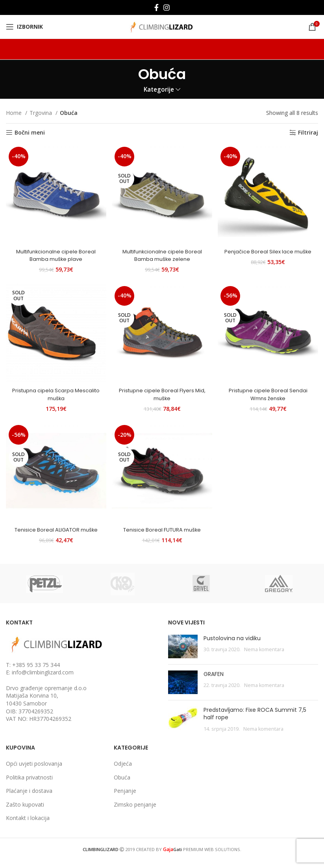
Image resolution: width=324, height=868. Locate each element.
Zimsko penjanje (135, 812)
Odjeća (123, 771)
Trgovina (42, 113)
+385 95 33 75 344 (36, 672)
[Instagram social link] (167, 7)
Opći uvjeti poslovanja (34, 771)
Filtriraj (308, 133)
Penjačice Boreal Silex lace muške (270, 251)
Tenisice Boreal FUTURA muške (162, 530)
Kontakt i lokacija (28, 826)
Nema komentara (264, 657)
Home (15, 113)
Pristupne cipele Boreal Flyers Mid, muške (162, 392)
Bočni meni (30, 133)
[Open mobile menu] (24, 27)
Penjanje (125, 799)
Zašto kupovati (25, 812)
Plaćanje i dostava (29, 799)
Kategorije (159, 90)
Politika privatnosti (29, 785)
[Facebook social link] (156, 7)
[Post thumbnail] (183, 654)
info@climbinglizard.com (43, 680)
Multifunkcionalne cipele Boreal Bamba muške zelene (162, 251)
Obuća (122, 785)
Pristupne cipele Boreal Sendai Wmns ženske (270, 392)
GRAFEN (214, 681)
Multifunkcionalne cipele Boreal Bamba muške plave (54, 251)
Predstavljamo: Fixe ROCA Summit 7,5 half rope (255, 721)
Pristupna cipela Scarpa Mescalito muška (54, 392)
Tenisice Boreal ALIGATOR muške (54, 534)
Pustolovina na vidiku (232, 646)
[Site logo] (162, 26)
